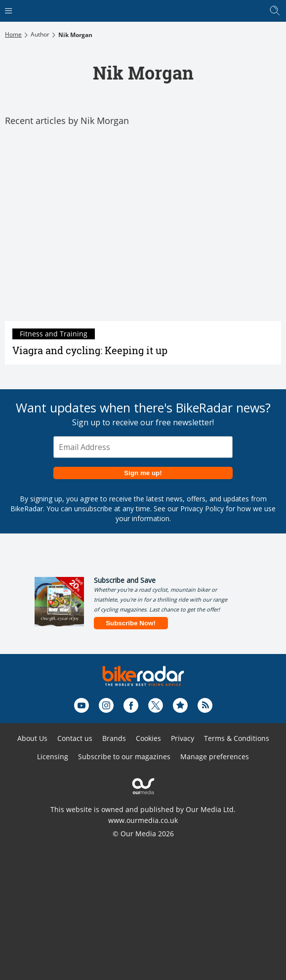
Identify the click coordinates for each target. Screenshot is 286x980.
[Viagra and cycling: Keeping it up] (143, 229)
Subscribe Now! (131, 623)
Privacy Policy (202, 509)
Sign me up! (143, 473)
